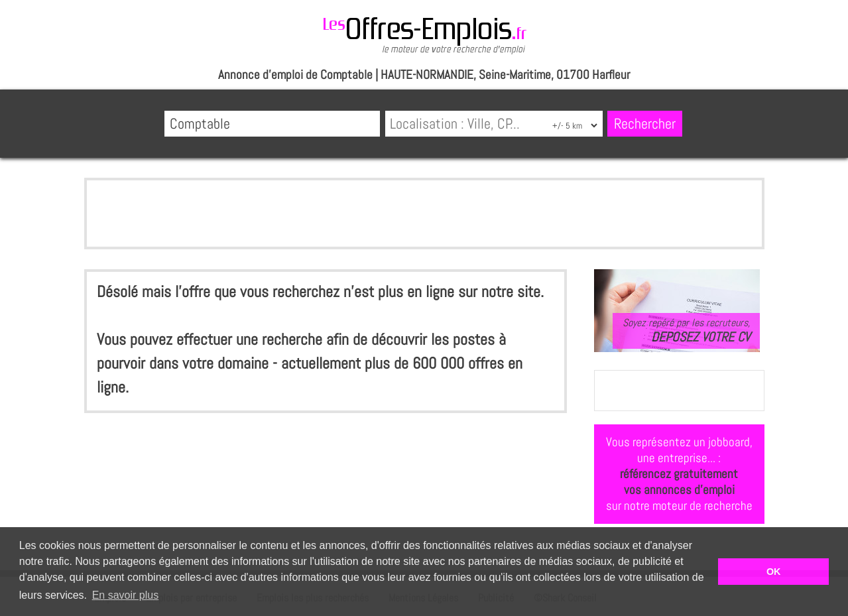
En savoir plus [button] (126, 595)
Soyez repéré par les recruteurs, (686, 330)
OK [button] (774, 572)
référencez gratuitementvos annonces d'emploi (679, 482)
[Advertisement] (424, 214)
